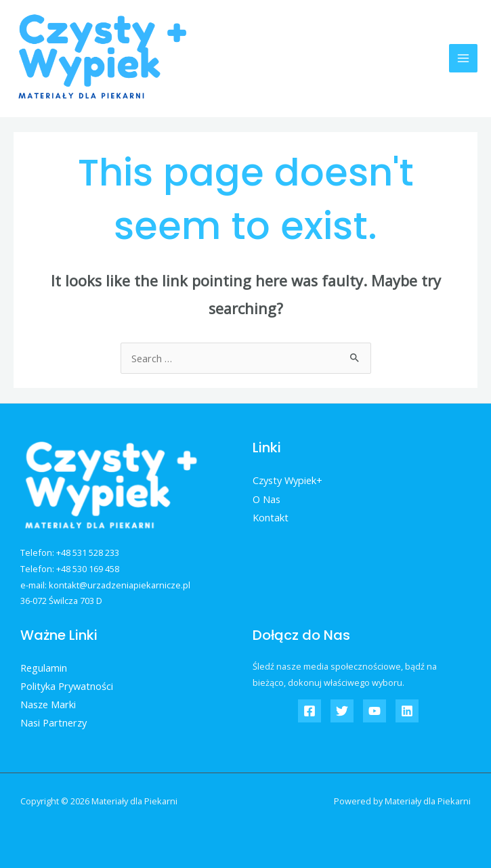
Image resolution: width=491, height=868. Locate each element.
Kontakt (271, 517)
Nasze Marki (48, 704)
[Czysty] (309, 711)
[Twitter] (342, 711)
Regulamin (44, 668)
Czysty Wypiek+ (287, 480)
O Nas (266, 499)
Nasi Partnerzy (54, 722)
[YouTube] (375, 711)
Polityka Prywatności (67, 686)
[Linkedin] (407, 711)
